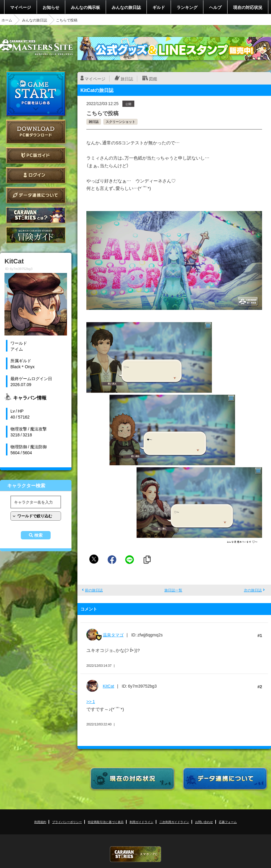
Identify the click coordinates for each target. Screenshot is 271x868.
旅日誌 (127, 79)
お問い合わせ (204, 822)
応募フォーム (228, 822)
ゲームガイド (36, 235)
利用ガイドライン (141, 822)
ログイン (36, 175)
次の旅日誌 (253, 590)
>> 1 (91, 701)
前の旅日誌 (94, 590)
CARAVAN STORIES (135, 854)
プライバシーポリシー (67, 822)
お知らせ (51, 7)
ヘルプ (215, 7)
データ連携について (36, 195)
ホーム (7, 20)
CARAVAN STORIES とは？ (36, 215)
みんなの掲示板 (85, 7)
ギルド (159, 7)
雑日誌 (94, 122)
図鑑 (153, 79)
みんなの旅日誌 (126, 7)
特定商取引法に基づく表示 (106, 822)
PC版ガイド (36, 155)
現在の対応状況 (248, 7)
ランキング (187, 7)
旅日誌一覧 (173, 590)
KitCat (108, 686)
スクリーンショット (120, 122)
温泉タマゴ (113, 635)
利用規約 (40, 822)
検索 (38, 535)
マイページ (21, 7)
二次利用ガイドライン (174, 822)
